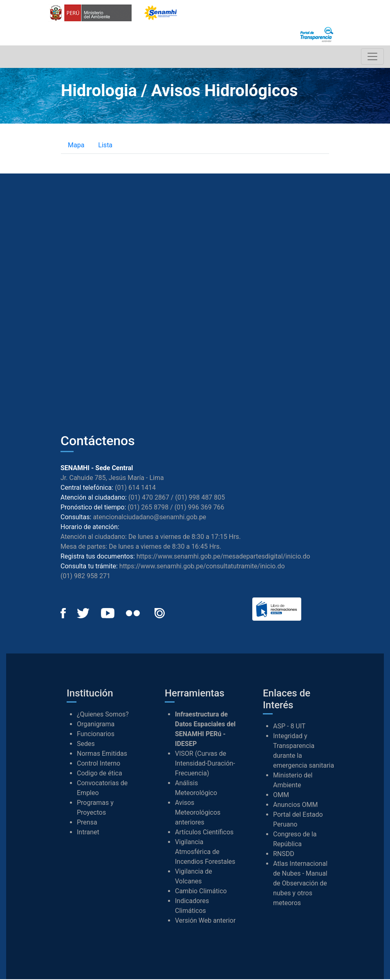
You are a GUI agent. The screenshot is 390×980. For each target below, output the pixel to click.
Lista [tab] (105, 145)
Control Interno (99, 764)
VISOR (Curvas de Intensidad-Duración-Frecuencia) (205, 764)
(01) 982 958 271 (85, 576)
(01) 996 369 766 (199, 508)
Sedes (86, 745)
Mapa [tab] (76, 145)
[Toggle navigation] (372, 57)
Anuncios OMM (296, 805)
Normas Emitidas (102, 754)
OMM (281, 795)
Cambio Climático (201, 892)
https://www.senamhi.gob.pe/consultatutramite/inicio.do (202, 567)
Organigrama (96, 725)
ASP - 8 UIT (289, 727)
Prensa (87, 823)
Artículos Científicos (204, 833)
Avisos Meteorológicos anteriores (198, 813)
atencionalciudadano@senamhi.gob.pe (149, 517)
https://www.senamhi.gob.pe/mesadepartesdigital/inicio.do (223, 557)
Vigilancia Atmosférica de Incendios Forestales (205, 853)
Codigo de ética (100, 774)
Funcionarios (96, 735)
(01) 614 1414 (135, 488)
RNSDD (284, 854)
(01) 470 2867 (149, 498)
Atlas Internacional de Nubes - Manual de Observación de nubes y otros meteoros (300, 884)
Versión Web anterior (205, 921)
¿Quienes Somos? (103, 715)
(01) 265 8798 (148, 508)
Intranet (88, 833)
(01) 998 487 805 (200, 498)
